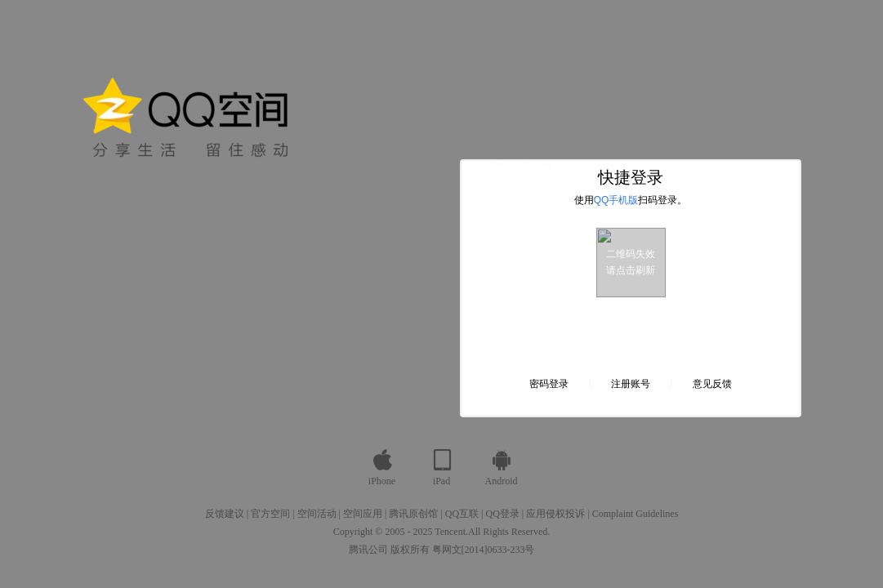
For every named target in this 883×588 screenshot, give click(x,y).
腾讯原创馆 (413, 514)
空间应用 (363, 514)
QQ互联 (462, 514)
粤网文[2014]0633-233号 (484, 550)
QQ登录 (502, 514)
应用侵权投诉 (555, 514)
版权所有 (410, 550)
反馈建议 (225, 514)
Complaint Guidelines (635, 514)
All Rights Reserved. (509, 532)
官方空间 (270, 514)
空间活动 (317, 514)
